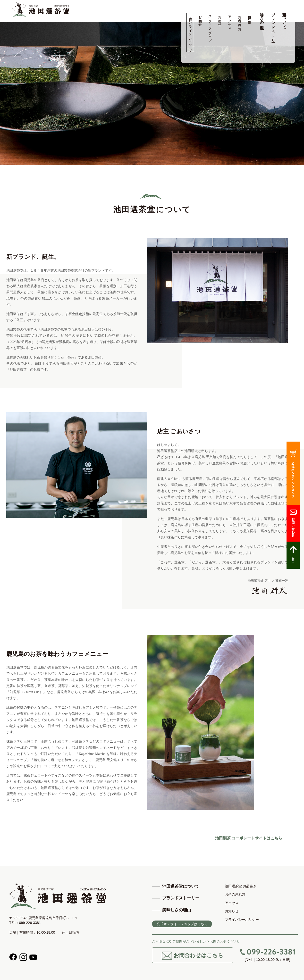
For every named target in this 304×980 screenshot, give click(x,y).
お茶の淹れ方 (240, 19)
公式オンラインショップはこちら (182, 924)
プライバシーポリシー (242, 920)
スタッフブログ (210, 27)
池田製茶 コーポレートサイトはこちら (249, 838)
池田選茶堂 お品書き (249, 17)
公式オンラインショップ (190, 33)
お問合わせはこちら (193, 956)
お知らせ (220, 19)
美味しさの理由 (262, 16)
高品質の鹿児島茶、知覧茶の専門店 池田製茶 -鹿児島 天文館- (41, 10)
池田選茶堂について (284, 18)
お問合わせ (200, 19)
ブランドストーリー (273, 25)
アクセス (230, 21)
